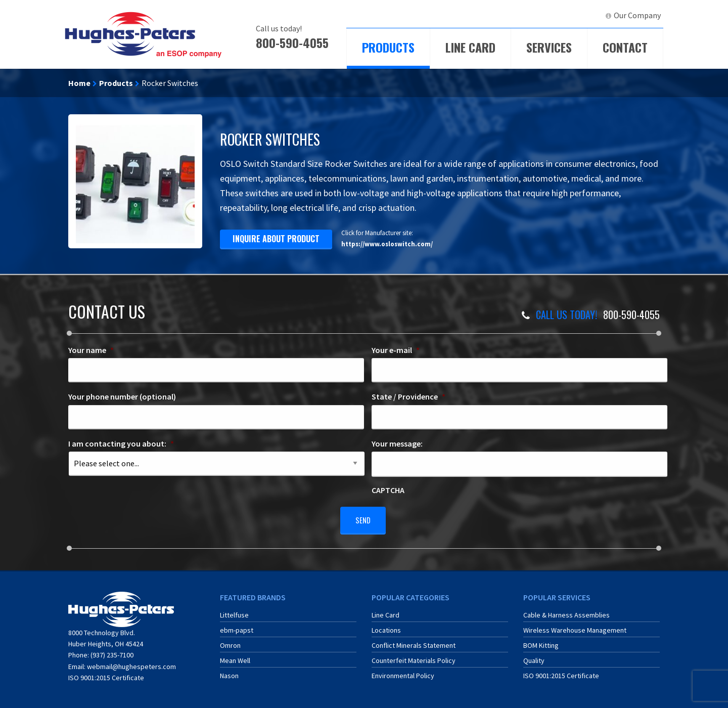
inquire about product (276, 239)
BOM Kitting (541, 641)
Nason (229, 672)
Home (79, 83)
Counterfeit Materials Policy (414, 656)
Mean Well (235, 656)
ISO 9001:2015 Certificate (106, 674)
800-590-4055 (292, 42)
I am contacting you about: (121, 444)
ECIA (508, 15)
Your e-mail (396, 350)
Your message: (397, 444)
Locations (386, 626)
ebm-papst (237, 626)
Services (549, 47)
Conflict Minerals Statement (414, 641)
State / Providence (408, 396)
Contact (625, 47)
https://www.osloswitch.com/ (387, 244)
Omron (230, 641)
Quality (534, 656)
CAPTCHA (388, 490)
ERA (543, 15)
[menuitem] (504, 15)
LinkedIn (579, 15)
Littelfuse (234, 611)
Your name (91, 350)
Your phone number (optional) (122, 396)
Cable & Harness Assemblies (566, 611)
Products (388, 47)
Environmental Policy (403, 672)
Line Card (470, 47)
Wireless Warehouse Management (575, 626)
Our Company (637, 15)
